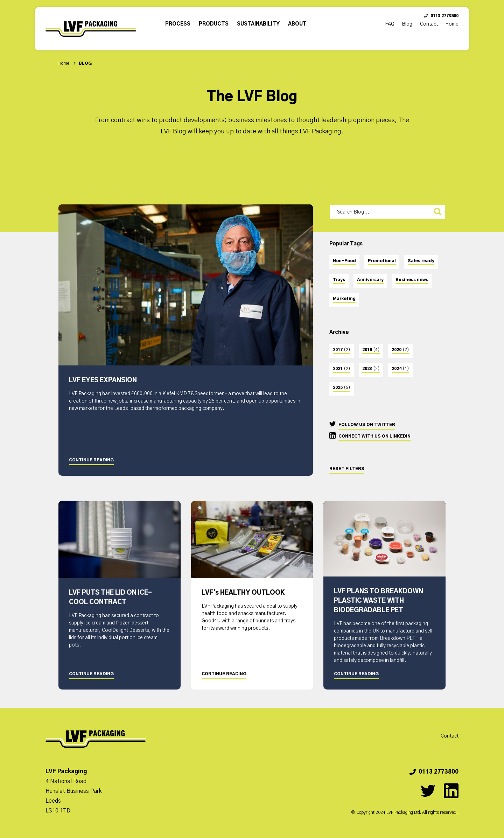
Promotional (382, 261)
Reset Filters (347, 469)
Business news (412, 280)
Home (452, 24)
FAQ (390, 24)
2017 (342, 350)
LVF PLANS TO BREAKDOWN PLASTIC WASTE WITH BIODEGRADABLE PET (379, 612)
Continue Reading (91, 460)
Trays (339, 280)
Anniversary (370, 280)
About (297, 24)
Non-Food (344, 261)
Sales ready (421, 261)
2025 (342, 387)
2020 (400, 350)
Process (178, 24)
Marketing (344, 299)
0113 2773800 (441, 16)
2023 (371, 369)
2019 (371, 350)
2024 (400, 369)
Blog (407, 24)
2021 (342, 369)
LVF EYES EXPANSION (103, 380)
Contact (429, 24)
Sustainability (258, 24)
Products (214, 24)
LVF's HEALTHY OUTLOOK (243, 604)
